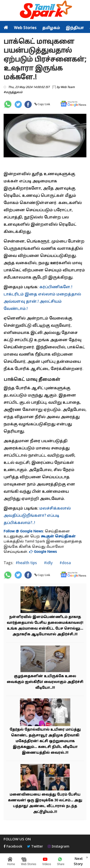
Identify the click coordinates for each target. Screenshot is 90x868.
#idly (48, 563)
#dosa (65, 563)
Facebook (13, 847)
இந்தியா (75, 28)
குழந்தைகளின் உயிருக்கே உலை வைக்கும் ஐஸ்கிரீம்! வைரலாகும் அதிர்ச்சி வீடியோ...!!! (45, 682)
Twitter (35, 847)
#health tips (26, 563)
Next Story (78, 861)
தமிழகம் (51, 28)
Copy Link (44, 104)
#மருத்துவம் (13, 92)
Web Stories (25, 28)
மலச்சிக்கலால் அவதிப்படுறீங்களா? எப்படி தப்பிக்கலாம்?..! (37, 516)
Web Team (68, 87)
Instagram (59, 847)
